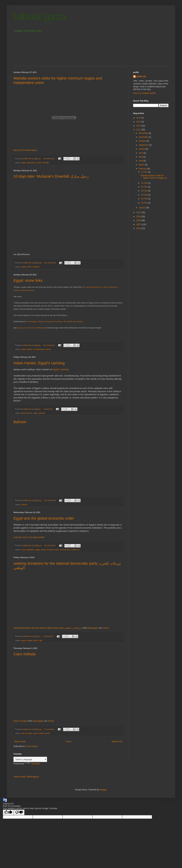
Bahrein (20, 422)
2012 (139, 126)
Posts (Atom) (32, 746)
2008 (139, 220)
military (29, 349)
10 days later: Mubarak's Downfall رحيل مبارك (51, 176)
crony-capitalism (28, 550)
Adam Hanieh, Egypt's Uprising (39, 363)
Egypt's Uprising (61, 369)
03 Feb (145, 203)
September (144, 145)
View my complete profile (144, 93)
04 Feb (145, 199)
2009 (139, 217)
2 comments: (49, 636)
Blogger (103, 790)
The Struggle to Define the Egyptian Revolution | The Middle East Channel (54, 321)
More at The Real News (25, 150)
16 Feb (145, 195)
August (142, 149)
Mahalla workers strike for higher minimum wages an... (154, 177)
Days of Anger (20, 721)
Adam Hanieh (27, 413)
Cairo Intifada (25, 654)
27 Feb (145, 172)
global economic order (50, 550)
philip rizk (76, 550)
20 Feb (145, 187)
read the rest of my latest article (29, 537)
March (142, 165)
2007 (139, 225)
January (143, 208)
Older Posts (117, 742)
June (141, 153)
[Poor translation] (19, 812)
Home (69, 742)
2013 (139, 122)
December (144, 133)
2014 (139, 118)
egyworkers (31, 163)
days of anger (27, 733)
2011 (139, 130)
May (141, 157)
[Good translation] (8, 812)
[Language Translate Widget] (30, 759)
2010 (139, 213)
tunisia (48, 349)
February (143, 169)
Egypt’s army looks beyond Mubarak (30, 328)
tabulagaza (93, 628)
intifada (30, 640)
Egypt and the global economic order (44, 518)
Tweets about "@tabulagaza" (26, 777)
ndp (41, 640)
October (143, 141)
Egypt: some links (28, 280)
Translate (32, 764)
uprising (42, 413)
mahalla (46, 163)
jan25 (39, 163)
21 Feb (145, 183)
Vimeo (106, 628)
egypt (23, 163)
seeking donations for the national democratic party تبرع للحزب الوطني (48, 628)
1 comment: (48, 409)
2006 (139, 228)
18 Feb (145, 191)
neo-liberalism (39, 349)
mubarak (36, 267)
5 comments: (50, 729)
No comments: (49, 159)
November (144, 137)
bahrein (24, 505)
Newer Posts (20, 742)
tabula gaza (40, 16)
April (141, 161)
